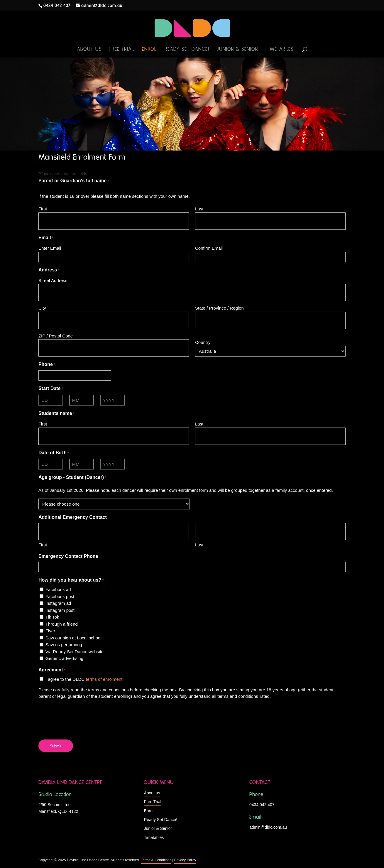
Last (199, 209)
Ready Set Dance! (187, 49)
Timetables (280, 49)
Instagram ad (58, 603)
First (43, 209)
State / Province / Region (219, 308)
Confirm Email (209, 248)
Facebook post (60, 596)
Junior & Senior (237, 49)
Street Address (53, 280)
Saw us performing (64, 645)
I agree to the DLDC (84, 679)
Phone (47, 365)
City (42, 308)
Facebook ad (58, 589)
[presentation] (83, 716)
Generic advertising (64, 658)
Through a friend (62, 624)
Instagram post (60, 610)
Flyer (50, 631)
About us (89, 49)
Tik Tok (52, 617)
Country (203, 342)
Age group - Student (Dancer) (72, 478)
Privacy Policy (185, 860)
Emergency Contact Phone (68, 556)
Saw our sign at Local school (73, 638)
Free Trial (122, 49)
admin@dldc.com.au (268, 827)
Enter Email (50, 248)
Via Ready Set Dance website (75, 652)
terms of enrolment (104, 679)
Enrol (149, 49)
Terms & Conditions (156, 860)
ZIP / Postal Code (56, 336)
